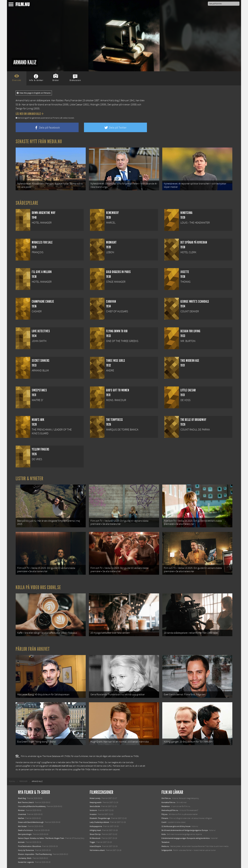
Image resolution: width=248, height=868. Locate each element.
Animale (21, 842)
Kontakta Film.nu (168, 802)
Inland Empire (95, 846)
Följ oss (164, 814)
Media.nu (165, 846)
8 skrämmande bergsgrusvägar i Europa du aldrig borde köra (186, 838)
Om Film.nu (166, 798)
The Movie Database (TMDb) (91, 762)
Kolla (164, 834)
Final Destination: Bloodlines (30, 846)
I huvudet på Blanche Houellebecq (32, 806)
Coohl (164, 822)
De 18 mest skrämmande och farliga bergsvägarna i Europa (185, 830)
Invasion (93, 814)
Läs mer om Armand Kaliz (30, 114)
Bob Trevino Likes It (26, 802)
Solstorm (93, 810)
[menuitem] (12, 781)
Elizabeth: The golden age (100, 818)
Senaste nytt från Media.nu (39, 141)
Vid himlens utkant (97, 850)
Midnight (95, 105)
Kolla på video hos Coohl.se (38, 587)
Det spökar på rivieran (119, 105)
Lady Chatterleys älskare (99, 822)
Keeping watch (96, 802)
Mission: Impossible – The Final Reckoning (35, 854)
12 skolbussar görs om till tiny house (176, 826)
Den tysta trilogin (25, 834)
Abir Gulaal (22, 826)
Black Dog (22, 798)
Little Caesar (76, 105)
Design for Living (24, 109)
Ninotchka (57, 105)
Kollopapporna (96, 826)
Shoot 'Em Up (95, 834)
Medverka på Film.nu (170, 810)
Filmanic (165, 818)
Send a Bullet (95, 806)
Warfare (21, 818)
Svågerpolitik (167, 850)
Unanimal (22, 814)
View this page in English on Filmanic (34, 93)
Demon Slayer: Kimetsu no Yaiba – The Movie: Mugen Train (41, 838)
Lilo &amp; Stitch (25, 858)
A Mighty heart (95, 830)
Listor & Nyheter (29, 479)
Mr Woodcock (95, 838)
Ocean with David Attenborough (31, 822)
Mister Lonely (95, 798)
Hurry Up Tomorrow (26, 850)
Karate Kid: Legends (26, 862)
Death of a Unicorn (25, 830)
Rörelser (21, 810)
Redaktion (166, 806)
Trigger (92, 842)
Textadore (165, 842)
